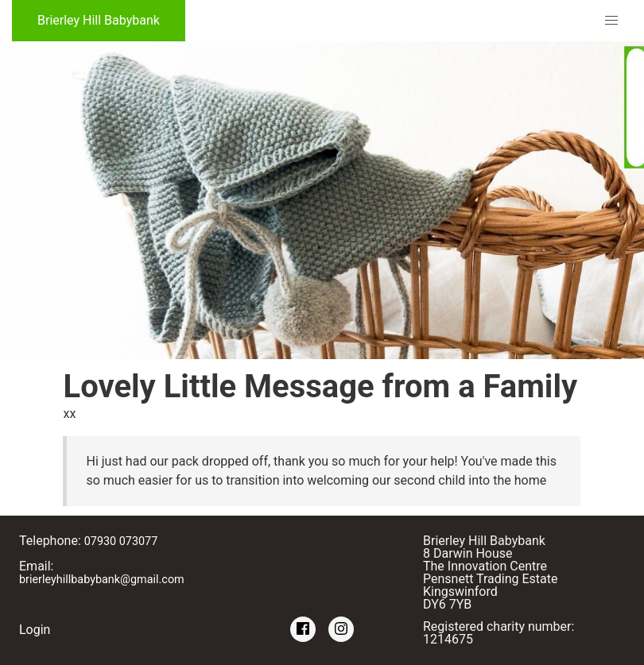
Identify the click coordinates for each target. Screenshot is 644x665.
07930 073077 (121, 541)
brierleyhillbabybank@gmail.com (102, 580)
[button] (611, 21)
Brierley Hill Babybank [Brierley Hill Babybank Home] (99, 20)
